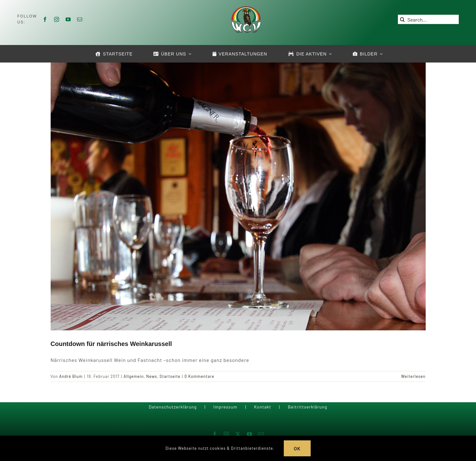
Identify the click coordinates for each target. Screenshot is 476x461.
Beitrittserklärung (308, 407)
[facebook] (45, 19)
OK (297, 448)
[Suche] (403, 19)
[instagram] (57, 19)
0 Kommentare (199, 376)
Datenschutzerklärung (173, 407)
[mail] (80, 19)
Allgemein (133, 376)
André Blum (71, 376)
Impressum (225, 407)
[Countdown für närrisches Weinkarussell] (238, 195)
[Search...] (428, 19)
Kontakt (263, 407)
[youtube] (68, 19)
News (152, 376)
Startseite (170, 376)
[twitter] (238, 434)
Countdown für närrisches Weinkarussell (111, 344)
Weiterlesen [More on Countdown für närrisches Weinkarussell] (413, 376)
